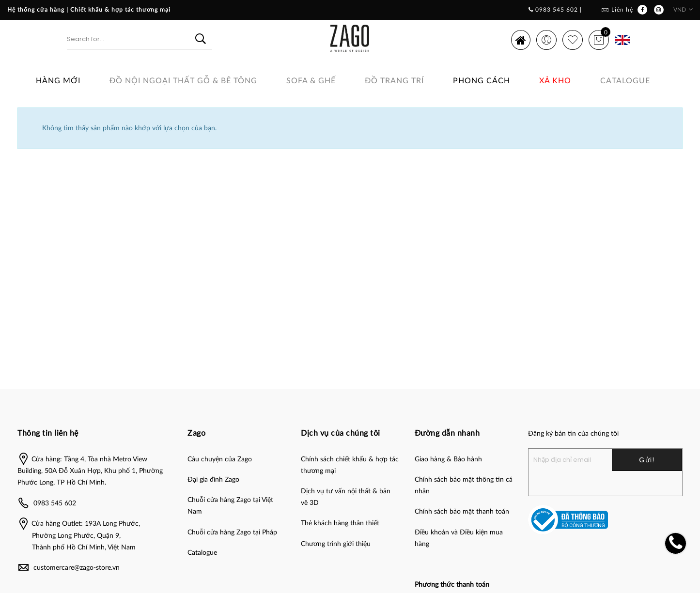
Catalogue (625, 81)
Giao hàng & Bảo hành (448, 459)
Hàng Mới (58, 81)
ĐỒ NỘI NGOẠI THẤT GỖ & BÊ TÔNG (183, 81)
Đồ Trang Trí (394, 81)
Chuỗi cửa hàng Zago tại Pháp (232, 532)
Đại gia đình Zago (213, 480)
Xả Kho (555, 81)
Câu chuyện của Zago (220, 459)
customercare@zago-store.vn (77, 568)
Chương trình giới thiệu (336, 544)
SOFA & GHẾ (311, 81)
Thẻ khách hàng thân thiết (340, 523)
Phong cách (482, 81)
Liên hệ (622, 10)
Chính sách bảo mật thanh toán (462, 512)
